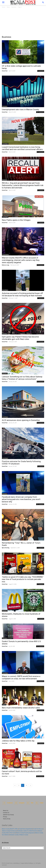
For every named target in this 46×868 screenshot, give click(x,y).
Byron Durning (6, 548)
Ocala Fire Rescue (38, 829)
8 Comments (41, 466)
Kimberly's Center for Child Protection (28, 831)
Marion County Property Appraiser (25, 833)
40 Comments (40, 265)
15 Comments (40, 423)
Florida (4, 705)
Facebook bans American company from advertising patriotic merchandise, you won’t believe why (21, 499)
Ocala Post (5, 71)
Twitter (42, 803)
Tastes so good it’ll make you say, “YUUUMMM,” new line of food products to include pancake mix (23, 579)
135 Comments (40, 504)
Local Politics (6, 255)
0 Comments (41, 71)
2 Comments (41, 223)
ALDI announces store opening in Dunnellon (21, 420)
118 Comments (40, 646)
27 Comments (40, 584)
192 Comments (40, 776)
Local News (5, 63)
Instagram (22, 803)
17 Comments (40, 548)
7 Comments (41, 298)
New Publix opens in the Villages (16, 220)
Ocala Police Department (26, 829)
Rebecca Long (5, 265)
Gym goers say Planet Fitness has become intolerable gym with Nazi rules (20, 338)
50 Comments (40, 681)
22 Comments (40, 342)
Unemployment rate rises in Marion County (20, 110)
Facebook (10, 803)
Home (3, 7)
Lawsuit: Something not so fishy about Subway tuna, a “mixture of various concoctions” (22, 378)
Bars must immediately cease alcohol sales (21, 708)
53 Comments (40, 382)
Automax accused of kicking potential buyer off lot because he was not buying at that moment (22, 294)
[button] (43, 3)
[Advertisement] (23, 22)
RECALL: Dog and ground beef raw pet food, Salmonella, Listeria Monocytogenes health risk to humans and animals (23, 185)
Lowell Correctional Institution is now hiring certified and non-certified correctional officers (22, 148)
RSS (32, 803)
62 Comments (40, 710)
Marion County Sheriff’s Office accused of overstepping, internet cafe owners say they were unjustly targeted (21, 260)
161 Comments (40, 112)
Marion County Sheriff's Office (10, 829)
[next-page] (30, 785)
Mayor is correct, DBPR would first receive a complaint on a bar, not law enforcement (21, 677)
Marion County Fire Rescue (9, 831)
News (8, 7)
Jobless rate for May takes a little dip (18, 741)
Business (14, 7)
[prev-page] (15, 785)
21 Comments (40, 152)
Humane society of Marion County (19, 835)
